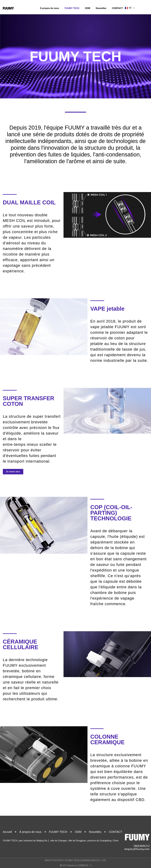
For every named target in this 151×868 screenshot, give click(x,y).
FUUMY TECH (72, 8)
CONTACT (117, 8)
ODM (88, 8)
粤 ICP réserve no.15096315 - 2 (76, 865)
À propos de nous (49, 8)
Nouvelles (101, 8)
